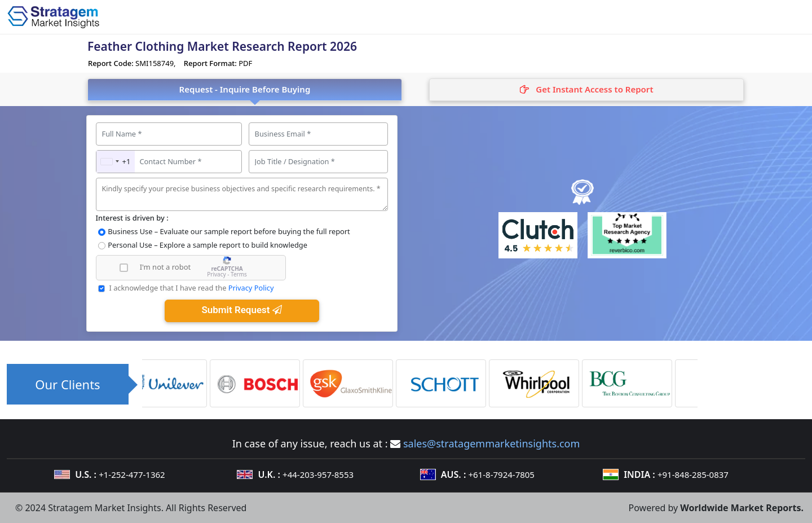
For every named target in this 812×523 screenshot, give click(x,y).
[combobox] (116, 162)
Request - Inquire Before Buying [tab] (245, 89)
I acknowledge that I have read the (191, 288)
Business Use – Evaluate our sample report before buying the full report (229, 231)
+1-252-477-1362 (132, 474)
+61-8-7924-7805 (502, 474)
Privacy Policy (251, 288)
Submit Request (241, 310)
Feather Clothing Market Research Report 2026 (222, 46)
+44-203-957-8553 (318, 474)
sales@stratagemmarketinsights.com (491, 443)
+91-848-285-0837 (693, 474)
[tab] (586, 90)
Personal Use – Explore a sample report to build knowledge (208, 245)
